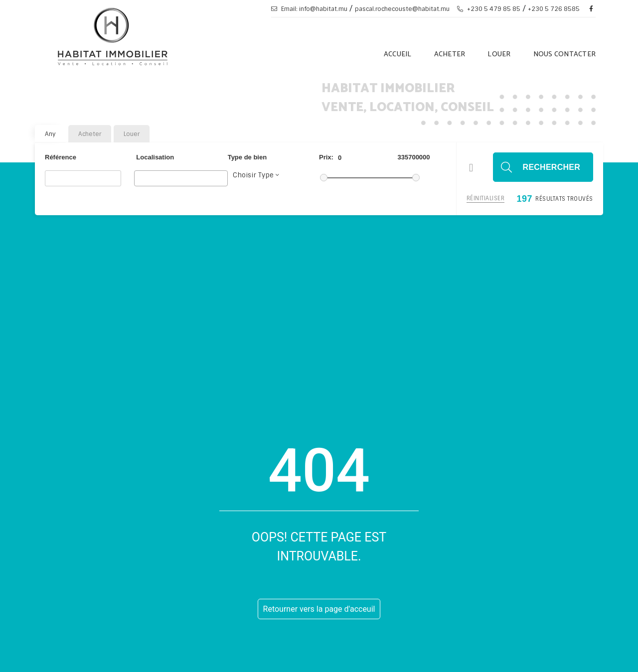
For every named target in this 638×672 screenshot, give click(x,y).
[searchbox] (140, 178)
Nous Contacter (565, 55)
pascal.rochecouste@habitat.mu (402, 9)
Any (50, 134)
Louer (499, 55)
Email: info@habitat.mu (309, 9)
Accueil (398, 55)
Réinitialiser (486, 198)
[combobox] (181, 178)
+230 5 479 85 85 (489, 9)
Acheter (450, 55)
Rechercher (552, 167)
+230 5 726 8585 (554, 9)
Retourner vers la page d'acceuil (319, 609)
